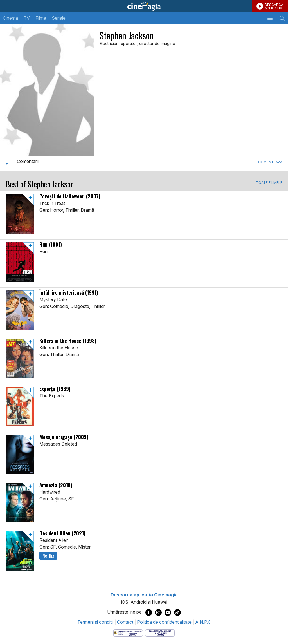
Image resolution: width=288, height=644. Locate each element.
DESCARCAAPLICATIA (274, 6)
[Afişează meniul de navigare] (270, 18)
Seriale (59, 18)
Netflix (48, 556)
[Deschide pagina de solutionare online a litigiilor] (160, 632)
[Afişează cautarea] (282, 18)
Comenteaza (270, 162)
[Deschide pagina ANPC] (128, 632)
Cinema (10, 18)
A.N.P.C (203, 622)
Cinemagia (144, 6)
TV (27, 18)
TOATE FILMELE (269, 183)
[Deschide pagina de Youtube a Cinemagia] (168, 612)
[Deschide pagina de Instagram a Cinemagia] (158, 612)
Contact (125, 622)
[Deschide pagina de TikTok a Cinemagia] (177, 612)
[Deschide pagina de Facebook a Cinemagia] (149, 612)
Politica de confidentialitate (164, 622)
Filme (41, 18)
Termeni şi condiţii (95, 622)
